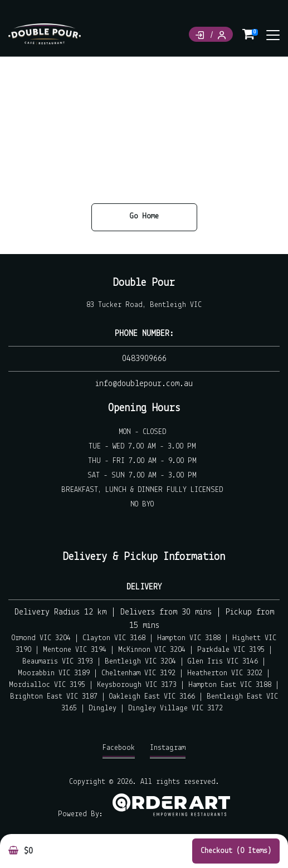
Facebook (119, 751)
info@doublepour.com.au (144, 384)
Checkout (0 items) (236, 851)
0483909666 (144, 359)
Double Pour (144, 283)
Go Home (144, 216)
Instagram (168, 751)
